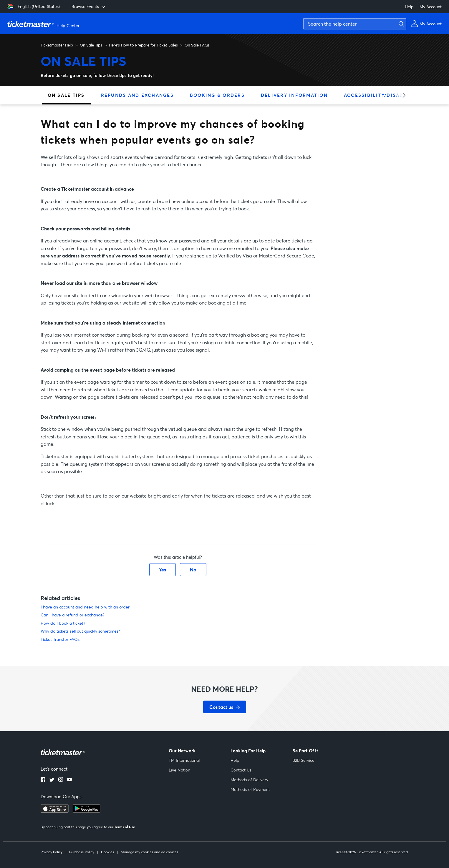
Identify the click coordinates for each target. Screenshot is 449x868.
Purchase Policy (82, 852)
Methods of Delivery (249, 780)
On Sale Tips (91, 45)
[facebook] (43, 780)
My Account (431, 7)
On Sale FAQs (197, 45)
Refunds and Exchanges (137, 95)
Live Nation (179, 770)
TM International (184, 760)
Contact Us (241, 770)
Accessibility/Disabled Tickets (391, 95)
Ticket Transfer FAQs (60, 639)
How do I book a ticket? (63, 623)
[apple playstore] (55, 811)
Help (409, 7)
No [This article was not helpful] (193, 569)
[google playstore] (87, 811)
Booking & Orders (217, 95)
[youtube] (69, 780)
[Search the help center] (355, 24)
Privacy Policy (52, 852)
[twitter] (52, 780)
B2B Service (303, 760)
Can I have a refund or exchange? (72, 615)
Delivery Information (294, 95)
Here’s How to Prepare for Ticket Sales (143, 45)
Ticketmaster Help (57, 45)
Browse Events (89, 6)
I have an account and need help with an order (85, 607)
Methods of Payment (250, 789)
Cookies (107, 852)
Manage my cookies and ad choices (149, 852)
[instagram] (61, 780)
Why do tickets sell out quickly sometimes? (80, 631)
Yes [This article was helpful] (163, 569)
